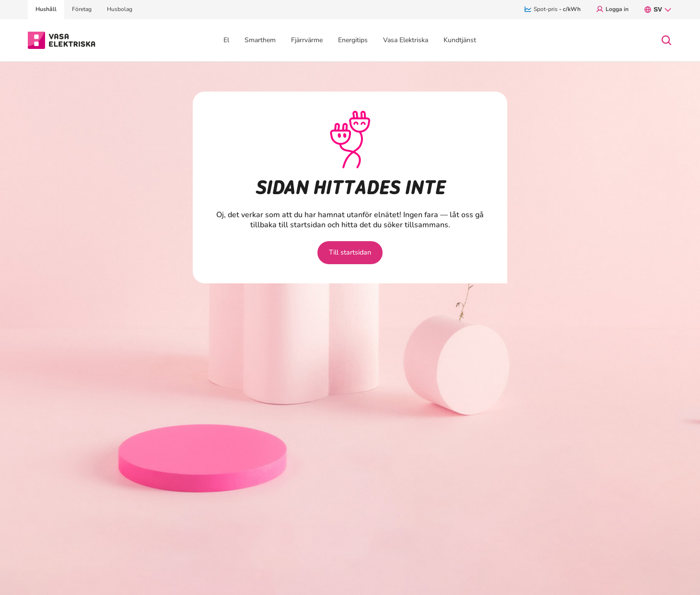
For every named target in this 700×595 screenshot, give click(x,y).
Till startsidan (350, 252)
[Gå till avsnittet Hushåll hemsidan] (62, 39)
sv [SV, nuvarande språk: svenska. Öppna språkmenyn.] (658, 10)
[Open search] (666, 40)
